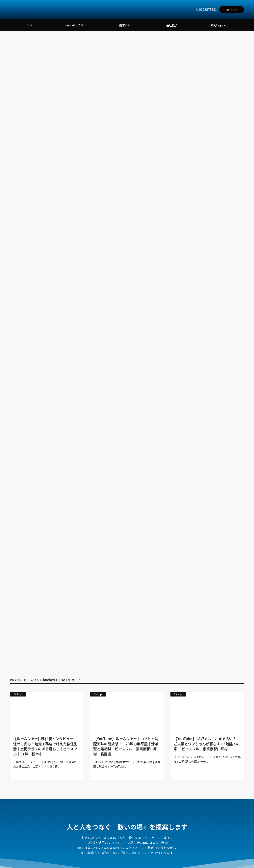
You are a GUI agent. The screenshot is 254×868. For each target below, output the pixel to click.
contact (232, 10)
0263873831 (208, 9)
